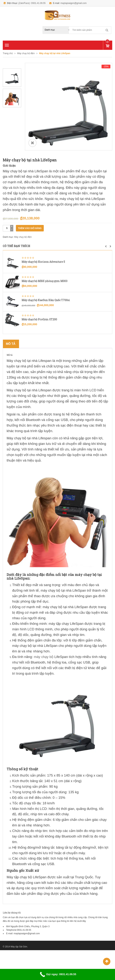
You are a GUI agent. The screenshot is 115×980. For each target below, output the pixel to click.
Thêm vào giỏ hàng (30, 228)
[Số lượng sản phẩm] (7, 228)
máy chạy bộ (44, 657)
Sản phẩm (107, 42)
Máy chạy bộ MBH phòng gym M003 (44, 281)
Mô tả (11, 344)
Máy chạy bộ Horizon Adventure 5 (43, 262)
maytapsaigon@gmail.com (73, 3)
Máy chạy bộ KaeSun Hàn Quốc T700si (46, 300)
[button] (106, 246)
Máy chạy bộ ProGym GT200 (39, 319)
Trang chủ (8, 53)
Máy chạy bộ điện (26, 53)
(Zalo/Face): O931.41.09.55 (32, 3)
